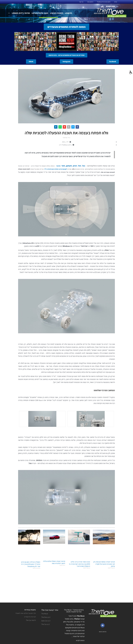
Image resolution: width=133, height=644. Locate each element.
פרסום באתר (90, 2)
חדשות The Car (31, 620)
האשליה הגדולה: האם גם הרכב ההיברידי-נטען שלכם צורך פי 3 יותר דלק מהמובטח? (31, 564)
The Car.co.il (45, 624)
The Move (45, 614)
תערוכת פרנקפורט (30, 617)
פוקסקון (69, 166)
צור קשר (81, 2)
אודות (116, 2)
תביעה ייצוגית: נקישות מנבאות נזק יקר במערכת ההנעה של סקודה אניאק (104, 564)
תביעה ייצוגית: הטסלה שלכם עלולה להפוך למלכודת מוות (54, 562)
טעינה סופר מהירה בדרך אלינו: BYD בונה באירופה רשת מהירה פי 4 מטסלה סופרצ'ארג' (79, 564)
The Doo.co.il (46, 617)
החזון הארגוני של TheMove (104, 2)
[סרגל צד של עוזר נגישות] (131, 72)
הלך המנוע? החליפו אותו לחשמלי (26, 613)
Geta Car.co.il (46, 621)
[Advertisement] (66, 587)
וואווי (63, 166)
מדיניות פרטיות (103, 632)
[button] (77, 127)
